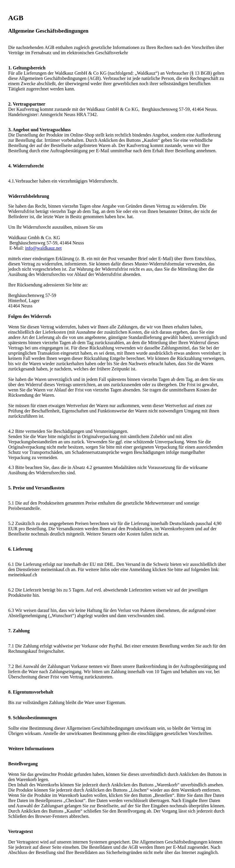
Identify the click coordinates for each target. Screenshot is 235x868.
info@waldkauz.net (43, 248)
